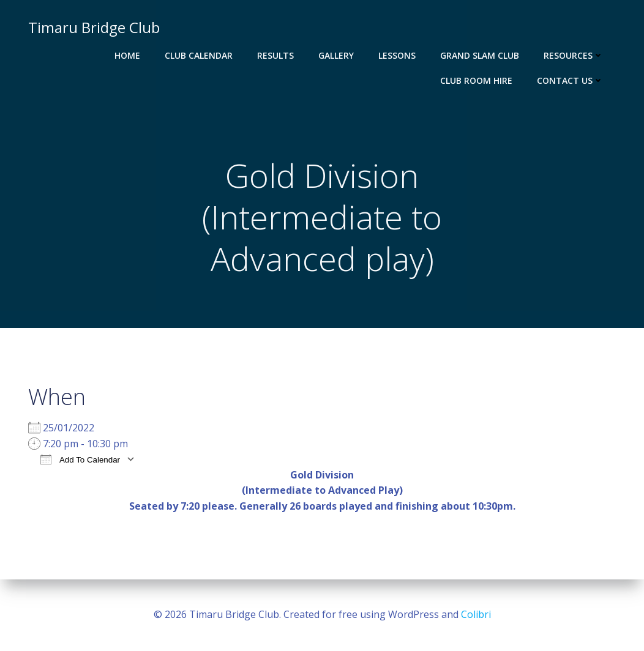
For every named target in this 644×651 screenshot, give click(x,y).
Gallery (336, 55)
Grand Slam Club (480, 55)
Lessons (397, 55)
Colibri (476, 614)
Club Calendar (199, 55)
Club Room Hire (476, 80)
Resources (574, 55)
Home (127, 55)
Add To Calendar (80, 459)
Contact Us (570, 80)
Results (275, 55)
